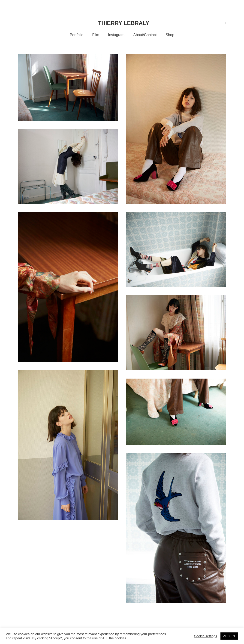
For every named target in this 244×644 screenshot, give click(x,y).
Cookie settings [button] (205, 636)
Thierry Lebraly (124, 23)
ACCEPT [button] (229, 636)
